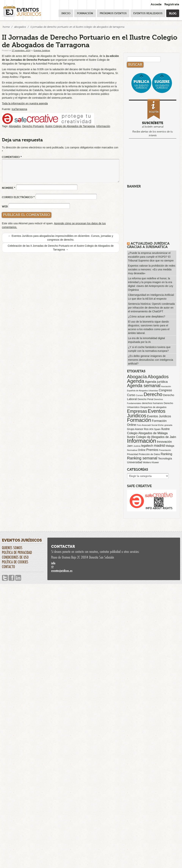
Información (103, 126)
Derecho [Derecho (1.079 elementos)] (153, 394)
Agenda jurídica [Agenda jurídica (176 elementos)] (156, 382)
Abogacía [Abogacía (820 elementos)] (137, 377)
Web (5, 206)
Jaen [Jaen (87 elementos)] (130, 446)
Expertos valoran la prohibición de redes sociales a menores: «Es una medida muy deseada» (152, 269)
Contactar (63, 547)
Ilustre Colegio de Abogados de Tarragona (70, 126)
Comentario (12, 157)
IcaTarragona (19, 109)
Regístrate (172, 4)
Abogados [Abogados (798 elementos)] (158, 377)
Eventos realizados (148, 13)
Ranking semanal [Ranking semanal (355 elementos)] (142, 458)
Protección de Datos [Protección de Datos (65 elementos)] (149, 454)
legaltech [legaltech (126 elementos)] (147, 446)
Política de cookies (15, 562)
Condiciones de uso (15, 557)
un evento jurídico (141, 84)
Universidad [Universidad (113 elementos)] (135, 462)
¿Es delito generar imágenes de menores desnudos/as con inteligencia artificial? (151, 360)
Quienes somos (12, 548)
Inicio (66, 13)
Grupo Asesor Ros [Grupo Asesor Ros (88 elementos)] (138, 429)
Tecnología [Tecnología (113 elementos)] (165, 458)
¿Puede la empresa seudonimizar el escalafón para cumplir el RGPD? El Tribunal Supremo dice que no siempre (151, 257)
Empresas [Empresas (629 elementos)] (137, 411)
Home (6, 27)
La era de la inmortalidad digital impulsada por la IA (146, 340)
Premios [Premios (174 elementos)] (152, 450)
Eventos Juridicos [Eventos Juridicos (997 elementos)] (146, 413)
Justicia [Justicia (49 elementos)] (137, 446)
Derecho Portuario (33, 126)
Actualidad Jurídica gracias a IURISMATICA (148, 245)
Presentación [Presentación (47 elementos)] (165, 450)
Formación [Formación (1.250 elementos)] (139, 420)
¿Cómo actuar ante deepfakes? (147, 317)
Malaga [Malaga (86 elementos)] (170, 446)
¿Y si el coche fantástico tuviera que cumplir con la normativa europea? (149, 349)
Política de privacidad (17, 552)
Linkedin (18, 578)
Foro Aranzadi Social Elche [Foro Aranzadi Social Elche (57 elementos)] (150, 425)
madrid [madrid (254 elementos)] (159, 445)
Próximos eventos (113, 13)
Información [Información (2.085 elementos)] (142, 441)
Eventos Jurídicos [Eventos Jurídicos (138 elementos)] (159, 416)
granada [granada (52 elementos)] (168, 425)
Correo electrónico (18, 197)
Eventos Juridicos (42, 50)
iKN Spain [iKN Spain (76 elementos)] (155, 429)
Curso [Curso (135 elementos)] (131, 395)
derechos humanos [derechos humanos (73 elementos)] (153, 403)
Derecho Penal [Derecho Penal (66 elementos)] (146, 399)
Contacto (8, 567)
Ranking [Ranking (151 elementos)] (167, 454)
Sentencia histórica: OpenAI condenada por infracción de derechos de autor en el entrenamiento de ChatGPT (151, 308)
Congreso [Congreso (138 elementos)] (165, 390)
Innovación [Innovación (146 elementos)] (164, 442)
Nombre (9, 188)
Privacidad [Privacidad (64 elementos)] (133, 454)
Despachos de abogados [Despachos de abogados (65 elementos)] (153, 407)
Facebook (12, 578)
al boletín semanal (153, 119)
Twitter (5, 578)
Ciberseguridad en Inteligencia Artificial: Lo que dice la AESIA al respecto (151, 297)
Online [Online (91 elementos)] (142, 450)
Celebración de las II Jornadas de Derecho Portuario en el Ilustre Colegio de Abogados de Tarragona (61, 248)
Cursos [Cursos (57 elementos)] (139, 395)
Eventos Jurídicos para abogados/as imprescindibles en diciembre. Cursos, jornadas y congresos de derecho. (61, 238)
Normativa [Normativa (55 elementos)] (132, 450)
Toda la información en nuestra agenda (25, 103)
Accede (156, 4)
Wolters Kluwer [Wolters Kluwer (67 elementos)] (151, 462)
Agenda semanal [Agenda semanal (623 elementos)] (144, 386)
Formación (85, 13)
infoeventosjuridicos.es (114, 567)
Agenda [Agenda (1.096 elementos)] (136, 381)
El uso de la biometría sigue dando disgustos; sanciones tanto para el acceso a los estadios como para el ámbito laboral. (149, 327)
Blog (173, 13)
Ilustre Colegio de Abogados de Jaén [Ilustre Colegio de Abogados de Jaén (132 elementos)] (152, 437)
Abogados (20, 27)
